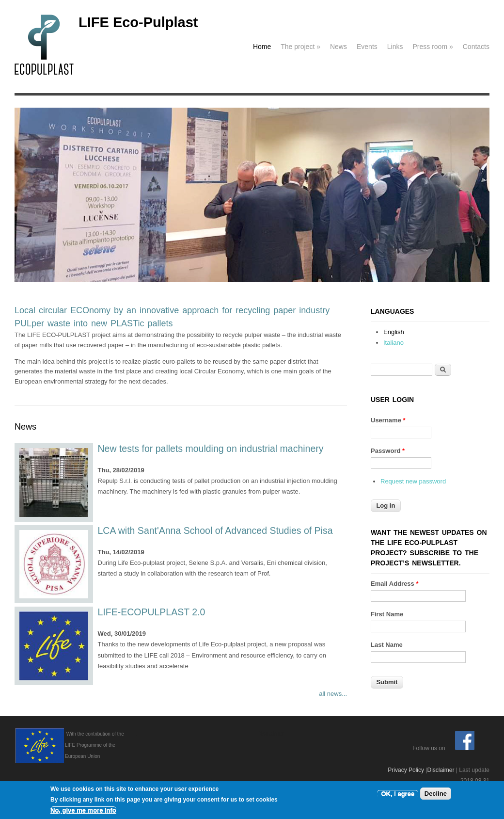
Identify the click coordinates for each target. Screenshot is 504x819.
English (394, 332)
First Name (387, 614)
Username (388, 420)
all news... (333, 694)
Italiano (394, 343)
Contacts (476, 47)
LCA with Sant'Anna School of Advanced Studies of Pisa (215, 530)
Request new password (413, 481)
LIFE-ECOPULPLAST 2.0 (152, 612)
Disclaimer (441, 770)
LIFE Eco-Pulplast (138, 22)
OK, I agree (398, 794)
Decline (436, 794)
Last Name (387, 645)
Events (367, 47)
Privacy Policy (406, 770)
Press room (433, 47)
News (339, 47)
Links (395, 47)
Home (262, 47)
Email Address (395, 584)
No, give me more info (83, 811)
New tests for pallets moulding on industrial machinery (211, 449)
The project (300, 47)
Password (388, 451)
